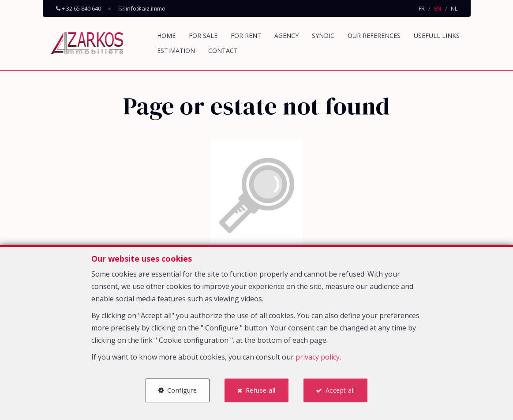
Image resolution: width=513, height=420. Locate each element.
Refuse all (261, 390)
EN (438, 8)
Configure (182, 390)
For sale (203, 36)
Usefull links (437, 36)
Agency (286, 36)
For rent (246, 36)
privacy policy (318, 357)
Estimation (176, 51)
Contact (223, 51)
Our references (374, 36)
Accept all (340, 390)
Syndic (323, 36)
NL (454, 8)
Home (166, 36)
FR (422, 8)
